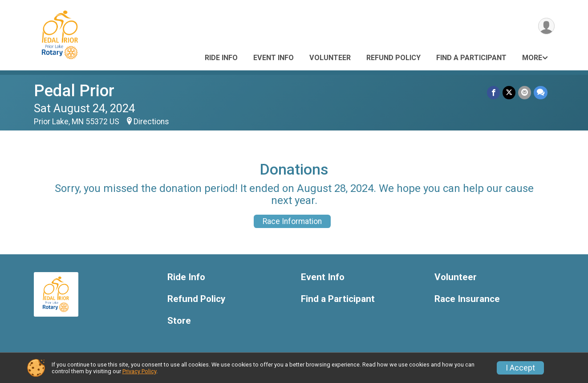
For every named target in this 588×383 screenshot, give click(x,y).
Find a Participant (471, 58)
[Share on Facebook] (493, 92)
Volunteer (330, 58)
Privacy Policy (139, 371)
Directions (151, 122)
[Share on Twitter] (509, 92)
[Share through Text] (541, 92)
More (532, 58)
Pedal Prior (74, 91)
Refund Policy (393, 58)
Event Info (274, 58)
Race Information (292, 221)
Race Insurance (467, 299)
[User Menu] (546, 26)
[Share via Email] (525, 92)
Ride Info (221, 58)
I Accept (520, 368)
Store (179, 321)
